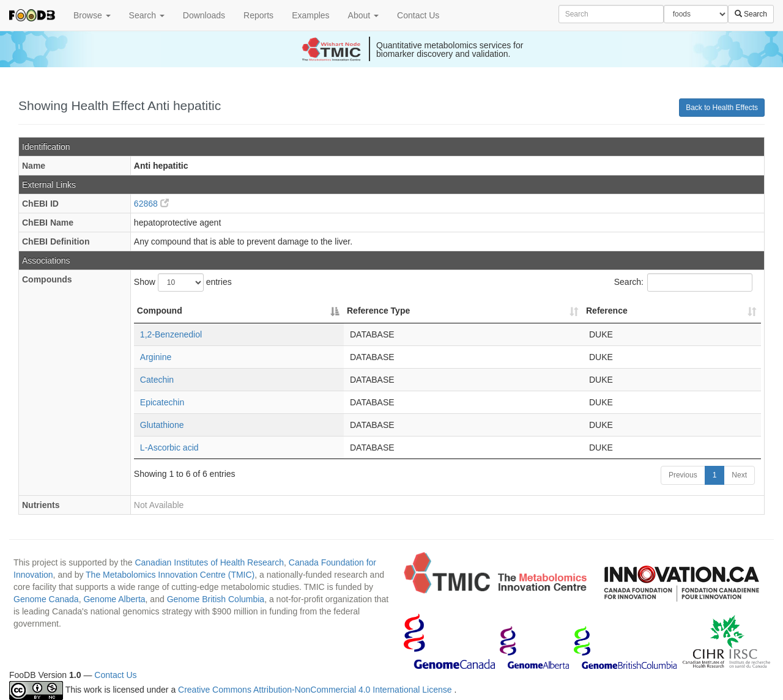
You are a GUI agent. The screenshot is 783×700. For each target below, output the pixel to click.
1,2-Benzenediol (171, 334)
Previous (683, 475)
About (363, 15)
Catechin (157, 380)
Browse (92, 15)
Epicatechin (162, 402)
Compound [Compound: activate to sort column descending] (160, 311)
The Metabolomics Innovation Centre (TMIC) (170, 575)
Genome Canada (46, 599)
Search (147, 15)
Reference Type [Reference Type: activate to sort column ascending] (378, 311)
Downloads (204, 15)
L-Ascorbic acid (169, 448)
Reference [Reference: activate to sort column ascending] (607, 311)
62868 (151, 204)
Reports (258, 15)
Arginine (156, 357)
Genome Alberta (114, 599)
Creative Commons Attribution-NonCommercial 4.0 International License (316, 690)
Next (739, 475)
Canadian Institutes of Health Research (209, 562)
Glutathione (162, 425)
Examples (310, 15)
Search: (683, 282)
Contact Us (418, 15)
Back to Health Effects (722, 108)
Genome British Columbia (216, 599)
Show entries (183, 282)
